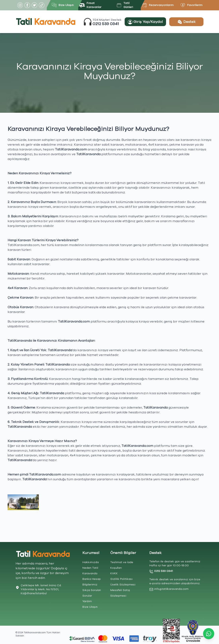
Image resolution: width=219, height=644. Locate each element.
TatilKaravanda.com (23, 245)
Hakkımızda (91, 562)
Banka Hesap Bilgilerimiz (92, 582)
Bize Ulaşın (90, 607)
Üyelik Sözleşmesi (123, 585)
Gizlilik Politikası (121, 579)
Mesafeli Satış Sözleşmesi (120, 593)
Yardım (87, 601)
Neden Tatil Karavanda (90, 571)
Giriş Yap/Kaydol (145, 22)
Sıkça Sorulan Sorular (92, 593)
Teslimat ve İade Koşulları (122, 565)
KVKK (114, 573)
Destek (186, 22)
